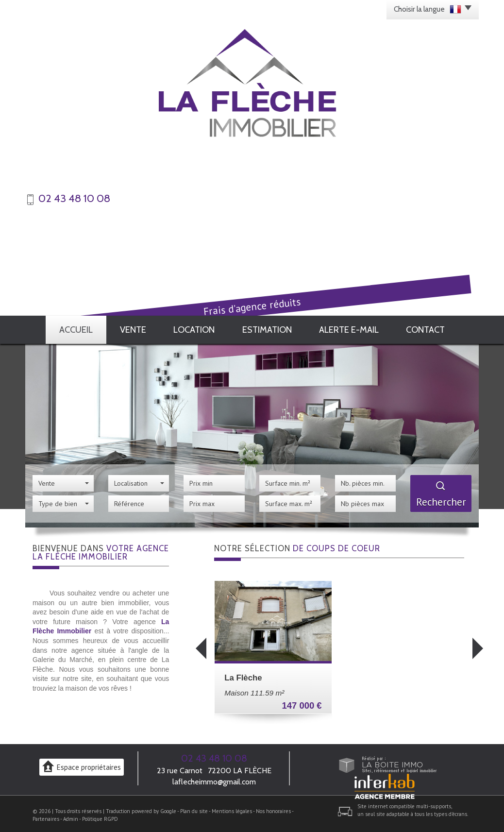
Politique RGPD (100, 816)
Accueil (73, 328)
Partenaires (46, 816)
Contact (429, 328)
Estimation (273, 328)
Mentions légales (232, 808)
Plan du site (194, 808)
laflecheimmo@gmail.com (214, 778)
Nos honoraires (273, 808)
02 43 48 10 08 (214, 755)
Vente (134, 328)
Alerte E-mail (353, 328)
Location (199, 328)
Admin (71, 816)
